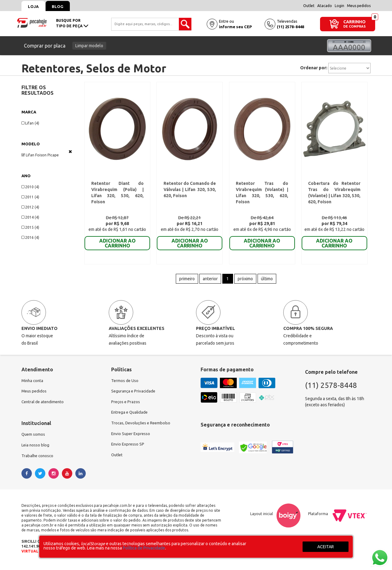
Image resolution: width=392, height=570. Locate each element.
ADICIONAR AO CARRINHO (117, 245)
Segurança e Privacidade (134, 395)
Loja (34, 6)
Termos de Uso (125, 384)
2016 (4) (30, 237)
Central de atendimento (44, 406)
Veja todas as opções (70, 151)
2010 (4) (30, 187)
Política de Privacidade (144, 548)
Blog (62, 6)
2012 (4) (30, 207)
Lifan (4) (30, 123)
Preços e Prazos (126, 406)
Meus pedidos (359, 6)
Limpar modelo (89, 46)
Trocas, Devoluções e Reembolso (143, 428)
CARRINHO (354, 22)
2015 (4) (30, 227)
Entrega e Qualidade (131, 417)
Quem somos (34, 439)
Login (339, 6)
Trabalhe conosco (38, 461)
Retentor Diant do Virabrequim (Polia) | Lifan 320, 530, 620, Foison (117, 191)
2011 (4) (30, 197)
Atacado (325, 6)
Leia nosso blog (36, 450)
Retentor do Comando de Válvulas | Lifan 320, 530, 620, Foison (190, 191)
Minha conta (33, 384)
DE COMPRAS (354, 27)
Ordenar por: (314, 68)
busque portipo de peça (72, 23)
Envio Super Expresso (132, 439)
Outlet (309, 6)
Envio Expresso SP (129, 450)
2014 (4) (30, 217)
